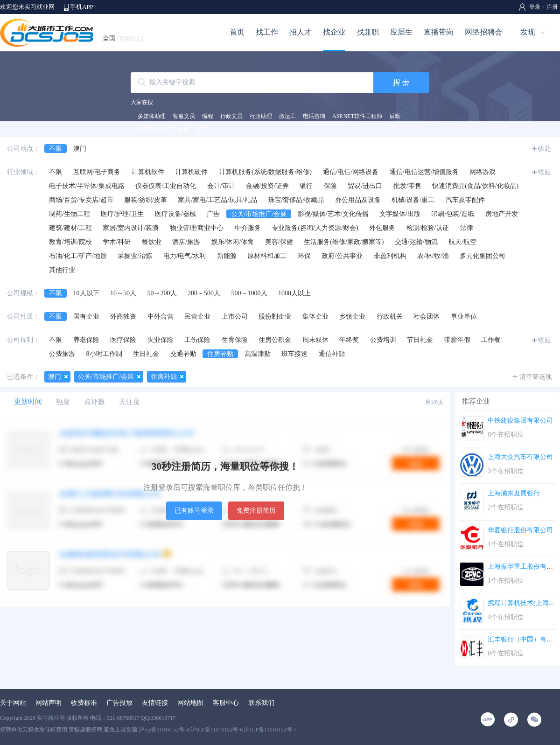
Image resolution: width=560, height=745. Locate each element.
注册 (552, 7)
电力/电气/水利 (185, 256)
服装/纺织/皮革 (146, 200)
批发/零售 (407, 186)
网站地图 (190, 703)
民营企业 (197, 317)
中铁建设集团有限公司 (520, 421)
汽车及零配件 (465, 200)
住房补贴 (220, 354)
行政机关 (390, 317)
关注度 (129, 402)
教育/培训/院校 (70, 242)
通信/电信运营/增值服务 (424, 172)
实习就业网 (51, 718)
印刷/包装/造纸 (453, 214)
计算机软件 (148, 172)
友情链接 (155, 703)
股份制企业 (275, 317)
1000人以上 (294, 293)
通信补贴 (332, 354)
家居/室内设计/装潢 (131, 228)
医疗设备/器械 (175, 214)
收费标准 (84, 703)
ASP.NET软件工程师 (357, 116)
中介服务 (248, 228)
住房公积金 (275, 340)
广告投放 (119, 703)
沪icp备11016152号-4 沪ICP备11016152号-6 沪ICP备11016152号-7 (218, 730)
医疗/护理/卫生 (122, 214)
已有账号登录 (194, 511)
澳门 (80, 149)
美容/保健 (279, 242)
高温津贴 (258, 354)
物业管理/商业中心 (197, 228)
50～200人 (162, 293)
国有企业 (86, 317)
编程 (208, 116)
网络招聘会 (483, 32)
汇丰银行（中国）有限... (523, 639)
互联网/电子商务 (97, 172)
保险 (330, 186)
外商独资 (123, 317)
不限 (56, 149)
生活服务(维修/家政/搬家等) (344, 242)
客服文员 (184, 116)
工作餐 (491, 340)
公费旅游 (62, 354)
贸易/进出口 (365, 186)
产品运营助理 (154, 130)
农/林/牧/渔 (433, 256)
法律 (467, 228)
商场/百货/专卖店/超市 (81, 200)
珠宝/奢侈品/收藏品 (296, 200)
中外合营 (161, 317)
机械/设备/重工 (413, 200)
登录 (535, 7)
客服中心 (226, 703)
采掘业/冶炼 (135, 256)
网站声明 (49, 703)
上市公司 (235, 317)
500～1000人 (249, 293)
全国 (123, 38)
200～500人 (204, 293)
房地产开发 (502, 214)
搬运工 (287, 116)
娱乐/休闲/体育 (233, 242)
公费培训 (383, 340)
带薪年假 (457, 340)
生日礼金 (146, 354)
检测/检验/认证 (428, 228)
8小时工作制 (104, 354)
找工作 (267, 32)
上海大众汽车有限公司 (520, 457)
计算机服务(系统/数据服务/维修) (265, 172)
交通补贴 (183, 354)
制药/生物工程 (70, 214)
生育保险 (235, 340)
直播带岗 (439, 32)
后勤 (395, 116)
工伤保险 (197, 340)
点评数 (94, 402)
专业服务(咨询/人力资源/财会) (315, 228)
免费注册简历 (256, 511)
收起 (545, 149)
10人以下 (86, 293)
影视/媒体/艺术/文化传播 (333, 214)
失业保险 (161, 340)
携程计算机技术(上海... (521, 603)
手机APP (82, 7)
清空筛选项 (536, 377)
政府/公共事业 (342, 256)
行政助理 (261, 116)
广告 (213, 214)
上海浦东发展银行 (514, 493)
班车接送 (294, 354)
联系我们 (261, 703)
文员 (202, 130)
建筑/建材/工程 (70, 228)
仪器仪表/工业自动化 (166, 186)
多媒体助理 (152, 116)
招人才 (301, 32)
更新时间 (28, 402)
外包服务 (382, 228)
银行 (306, 186)
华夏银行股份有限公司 (520, 530)
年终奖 (349, 340)
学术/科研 (117, 242)
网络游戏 (483, 172)
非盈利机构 (390, 256)
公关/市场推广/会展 (259, 214)
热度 (63, 402)
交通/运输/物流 (416, 242)
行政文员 (231, 116)
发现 (528, 32)
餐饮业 (152, 242)
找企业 (334, 32)
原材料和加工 (267, 256)
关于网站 (13, 703)
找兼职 (368, 32)
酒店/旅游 (186, 242)
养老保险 (86, 340)
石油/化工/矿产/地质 (78, 256)
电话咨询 (314, 116)
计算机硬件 (191, 172)
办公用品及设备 (358, 200)
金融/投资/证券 (267, 186)
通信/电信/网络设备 (351, 172)
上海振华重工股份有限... (523, 567)
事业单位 (464, 317)
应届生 (401, 32)
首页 (237, 32)
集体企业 (315, 317)
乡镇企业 (352, 317)
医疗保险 (123, 340)
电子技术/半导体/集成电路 (87, 186)
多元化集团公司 (483, 256)
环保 (304, 256)
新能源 (227, 256)
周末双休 (315, 340)
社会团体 (427, 317)
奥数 (184, 130)
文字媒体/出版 (400, 214)
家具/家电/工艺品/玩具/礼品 (217, 200)
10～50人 (123, 293)
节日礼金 (420, 340)
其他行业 (62, 270)
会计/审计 (221, 186)
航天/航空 (462, 242)
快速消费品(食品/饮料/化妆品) (475, 186)
